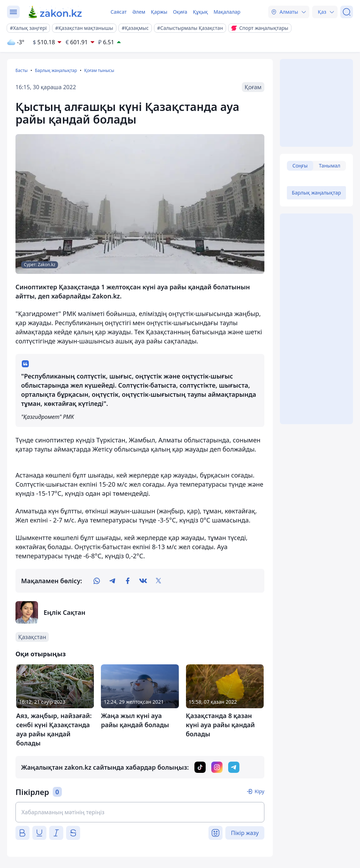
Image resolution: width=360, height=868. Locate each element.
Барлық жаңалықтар (56, 70)
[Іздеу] (347, 12)
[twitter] (159, 581)
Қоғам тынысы (99, 70)
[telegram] (112, 581)
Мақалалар (227, 12)
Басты (22, 70)
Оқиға (180, 12)
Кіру (259, 791)
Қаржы (159, 12)
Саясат (118, 12)
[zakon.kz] (55, 12)
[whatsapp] (97, 581)
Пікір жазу (245, 833)
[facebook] (128, 581)
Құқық (201, 12)
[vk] (143, 581)
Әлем (139, 12)
